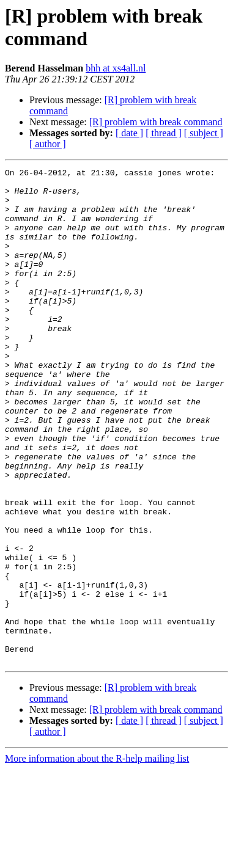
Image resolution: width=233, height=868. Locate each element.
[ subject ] (204, 133)
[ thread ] (164, 133)
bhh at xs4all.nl (116, 68)
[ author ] (48, 144)
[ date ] (129, 133)
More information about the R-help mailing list (97, 857)
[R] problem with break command (156, 122)
